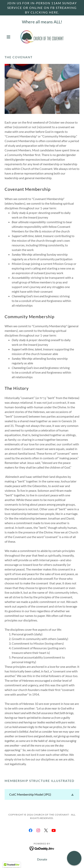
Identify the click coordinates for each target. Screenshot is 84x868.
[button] (10, 37)
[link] (42, 37)
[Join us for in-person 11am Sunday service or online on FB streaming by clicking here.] (42, 8)
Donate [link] (42, 859)
